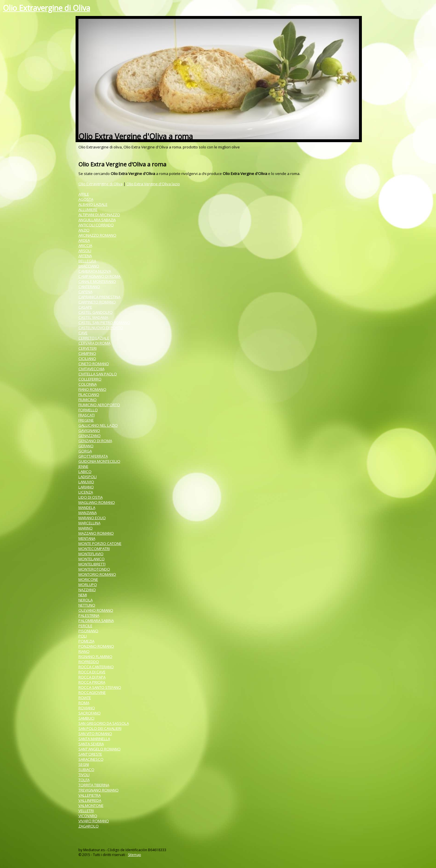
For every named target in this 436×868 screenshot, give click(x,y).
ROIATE (85, 698)
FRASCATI (87, 415)
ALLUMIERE (88, 210)
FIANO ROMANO (92, 389)
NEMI (83, 595)
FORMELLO (88, 410)
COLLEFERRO (90, 379)
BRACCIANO (89, 266)
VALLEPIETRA (90, 795)
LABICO (85, 472)
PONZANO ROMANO (96, 646)
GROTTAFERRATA (93, 456)
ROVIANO (87, 708)
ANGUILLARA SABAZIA (97, 220)
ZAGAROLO (89, 826)
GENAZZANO (90, 436)
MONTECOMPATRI (94, 549)
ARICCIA (85, 245)
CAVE (83, 333)
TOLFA (84, 780)
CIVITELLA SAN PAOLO (98, 374)
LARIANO (86, 487)
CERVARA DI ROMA (94, 343)
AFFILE (84, 194)
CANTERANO (89, 287)
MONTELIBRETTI (92, 564)
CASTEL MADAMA (93, 317)
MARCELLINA (89, 523)
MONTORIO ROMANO (97, 574)
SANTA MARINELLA (94, 739)
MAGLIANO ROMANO (97, 502)
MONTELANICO (92, 559)
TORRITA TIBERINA (94, 785)
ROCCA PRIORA (92, 682)
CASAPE (85, 307)
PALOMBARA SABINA (96, 621)
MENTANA (87, 538)
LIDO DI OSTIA (91, 497)
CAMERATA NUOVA (95, 271)
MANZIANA (88, 513)
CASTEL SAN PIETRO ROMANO (104, 323)
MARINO (86, 528)
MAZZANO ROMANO (96, 533)
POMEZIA (86, 641)
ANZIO (84, 230)
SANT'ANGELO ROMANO (100, 749)
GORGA (85, 451)
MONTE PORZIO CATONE (100, 543)
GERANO (86, 446)
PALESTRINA (89, 615)
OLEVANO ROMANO (96, 610)
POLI (83, 636)
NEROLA (86, 600)
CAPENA (85, 292)
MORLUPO (88, 585)
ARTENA (85, 256)
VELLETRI (86, 811)
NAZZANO (87, 590)
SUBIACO (86, 770)
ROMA (84, 703)
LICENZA (86, 492)
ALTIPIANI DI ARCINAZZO (99, 215)
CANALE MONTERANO (97, 281)
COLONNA (88, 384)
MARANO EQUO (92, 518)
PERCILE (85, 626)
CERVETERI (88, 348)
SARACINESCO (91, 759)
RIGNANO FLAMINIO (95, 656)
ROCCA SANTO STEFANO (100, 687)
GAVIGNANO (89, 430)
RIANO (84, 651)
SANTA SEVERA (91, 744)
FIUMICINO (88, 400)
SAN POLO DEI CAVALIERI (100, 728)
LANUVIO (86, 482)
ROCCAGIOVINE (92, 692)
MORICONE (88, 579)
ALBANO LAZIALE (93, 204)
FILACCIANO (89, 394)
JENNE (83, 466)
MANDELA (87, 507)
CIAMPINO (87, 353)
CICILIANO (87, 359)
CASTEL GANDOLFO (96, 312)
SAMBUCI (86, 718)
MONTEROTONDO (94, 569)
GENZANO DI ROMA (95, 441)
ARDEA (84, 240)
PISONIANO (88, 631)
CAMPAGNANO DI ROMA (99, 276)
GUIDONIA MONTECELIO (99, 461)
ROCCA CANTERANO (96, 667)
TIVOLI (84, 775)
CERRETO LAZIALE (94, 338)
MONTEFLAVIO (91, 554)
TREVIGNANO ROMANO (99, 790)
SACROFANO (90, 713)
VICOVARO (88, 816)
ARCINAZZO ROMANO (97, 235)
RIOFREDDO (89, 662)
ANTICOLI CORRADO (96, 225)
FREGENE (86, 420)
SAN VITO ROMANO (95, 734)
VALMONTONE (91, 805)
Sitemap (135, 855)
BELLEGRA (87, 261)
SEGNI (84, 764)
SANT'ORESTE (90, 754)
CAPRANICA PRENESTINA (99, 297)
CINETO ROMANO (94, 364)
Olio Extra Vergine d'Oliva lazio (153, 184)
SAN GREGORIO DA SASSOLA (104, 723)
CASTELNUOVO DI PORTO (101, 328)
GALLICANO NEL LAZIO (98, 425)
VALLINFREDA (90, 800)
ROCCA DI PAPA (92, 677)
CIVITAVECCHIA (91, 369)
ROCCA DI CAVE (92, 672)
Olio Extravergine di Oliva (46, 8)
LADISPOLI (88, 477)
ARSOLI (85, 251)
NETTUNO (87, 605)
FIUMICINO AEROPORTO (99, 405)
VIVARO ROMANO (94, 821)
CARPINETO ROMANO (97, 302)
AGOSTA (86, 199)
